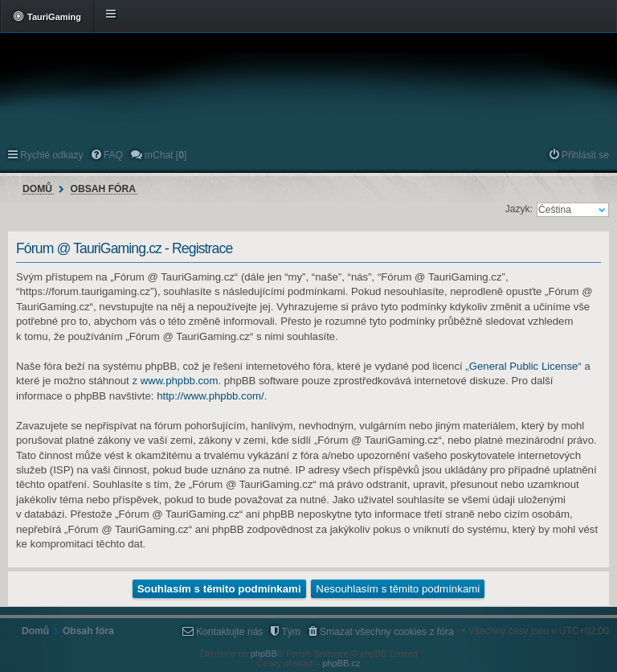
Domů (37, 189)
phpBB (264, 654)
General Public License (524, 366)
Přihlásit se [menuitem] (585, 155)
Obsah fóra (103, 189)
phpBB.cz (341, 663)
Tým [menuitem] (291, 632)
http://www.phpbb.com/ (210, 396)
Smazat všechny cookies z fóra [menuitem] (387, 632)
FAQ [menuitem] (113, 155)
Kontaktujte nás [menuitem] (229, 632)
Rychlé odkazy (52, 155)
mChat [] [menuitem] (165, 155)
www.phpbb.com (180, 381)
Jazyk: (519, 209)
